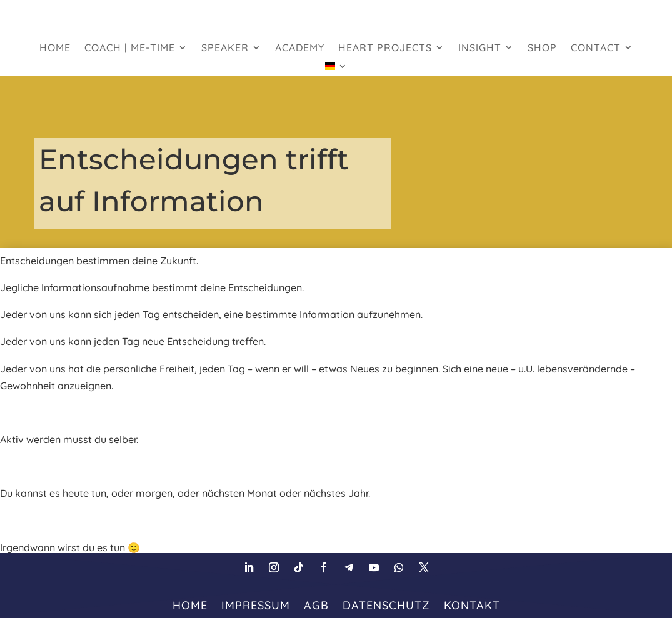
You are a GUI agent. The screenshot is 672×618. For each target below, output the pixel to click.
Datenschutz (386, 604)
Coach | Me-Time (130, 48)
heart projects (385, 48)
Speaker (225, 48)
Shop (542, 48)
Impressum (256, 604)
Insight (480, 48)
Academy (300, 48)
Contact (596, 48)
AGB (316, 604)
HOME (55, 48)
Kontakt (472, 604)
